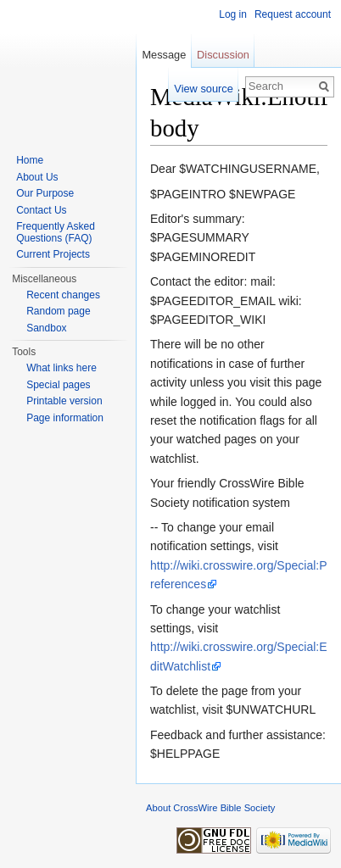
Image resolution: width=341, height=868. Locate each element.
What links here (61, 368)
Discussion (223, 55)
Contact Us (41, 210)
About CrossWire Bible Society (210, 808)
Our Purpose (45, 193)
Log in (233, 14)
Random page (58, 311)
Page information (65, 418)
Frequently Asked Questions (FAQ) (56, 232)
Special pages (58, 385)
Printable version (64, 401)
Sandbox (46, 328)
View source (203, 89)
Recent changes (63, 295)
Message (164, 55)
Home (30, 160)
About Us (37, 177)
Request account (293, 14)
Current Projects (53, 254)
